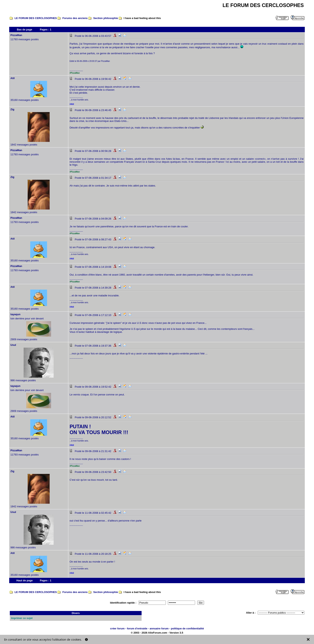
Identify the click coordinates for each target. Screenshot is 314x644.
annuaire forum (159, 628)
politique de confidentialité (187, 628)
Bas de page (25, 30)
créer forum (117, 628)
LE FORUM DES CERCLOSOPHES (36, 18)
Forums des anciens (75, 18)
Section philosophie (106, 18)
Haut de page (25, 580)
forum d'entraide (137, 628)
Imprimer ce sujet (22, 618)
